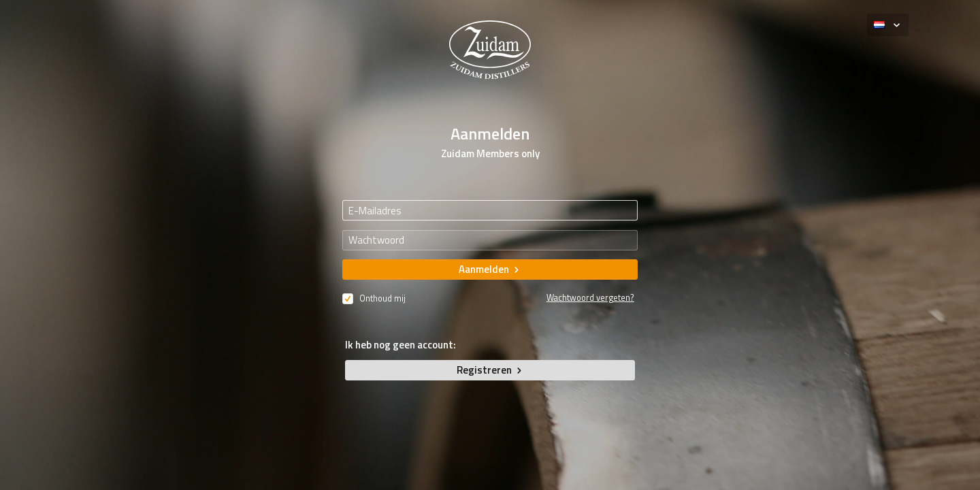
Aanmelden (490, 269)
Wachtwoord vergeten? (590, 298)
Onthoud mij (374, 297)
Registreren (490, 370)
